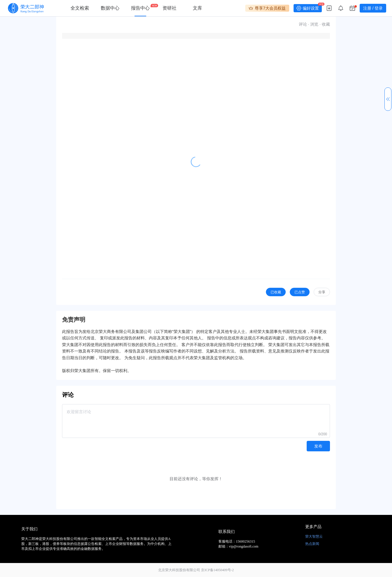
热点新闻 (312, 544)
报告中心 (140, 8)
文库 (197, 8)
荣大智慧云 (314, 536)
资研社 (169, 8)
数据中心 (110, 8)
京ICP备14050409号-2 (217, 570)
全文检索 (80, 8)
